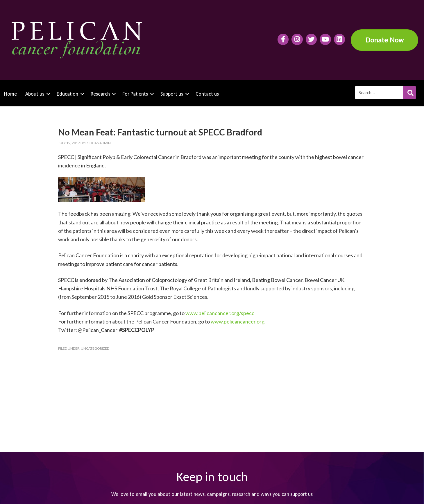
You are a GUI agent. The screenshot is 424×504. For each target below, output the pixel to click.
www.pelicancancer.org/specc (220, 313)
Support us (172, 94)
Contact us (207, 94)
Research (100, 94)
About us (35, 94)
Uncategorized (95, 348)
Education (67, 94)
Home (10, 94)
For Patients (135, 94)
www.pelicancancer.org (238, 321)
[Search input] (385, 93)
